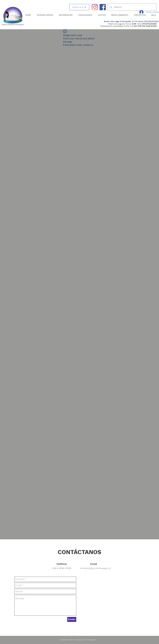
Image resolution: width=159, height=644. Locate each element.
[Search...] (132, 7)
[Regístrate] (79, 7)
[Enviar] (72, 619)
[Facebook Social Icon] (103, 7)
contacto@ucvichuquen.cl (95, 568)
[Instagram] (95, 7)
